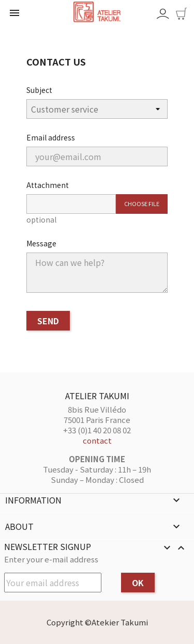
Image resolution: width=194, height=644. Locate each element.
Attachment (48, 185)
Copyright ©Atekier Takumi (97, 622)
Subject (39, 90)
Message (41, 243)
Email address (51, 137)
